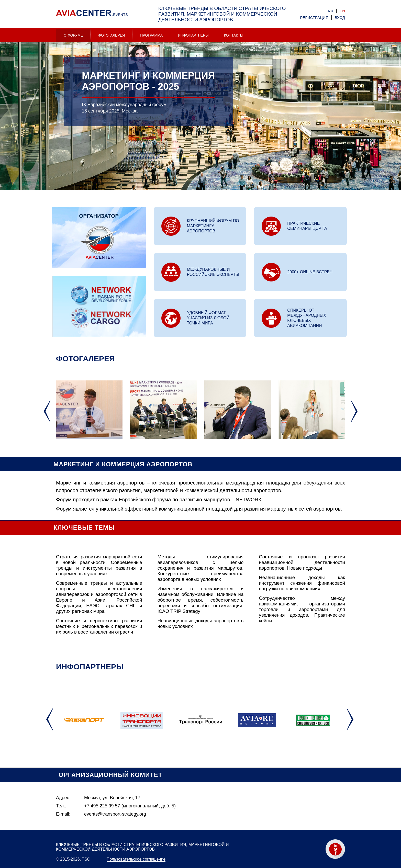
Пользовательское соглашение (136, 859)
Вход (340, 18)
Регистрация (314, 18)
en (342, 11)
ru (331, 11)
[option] (201, 128)
